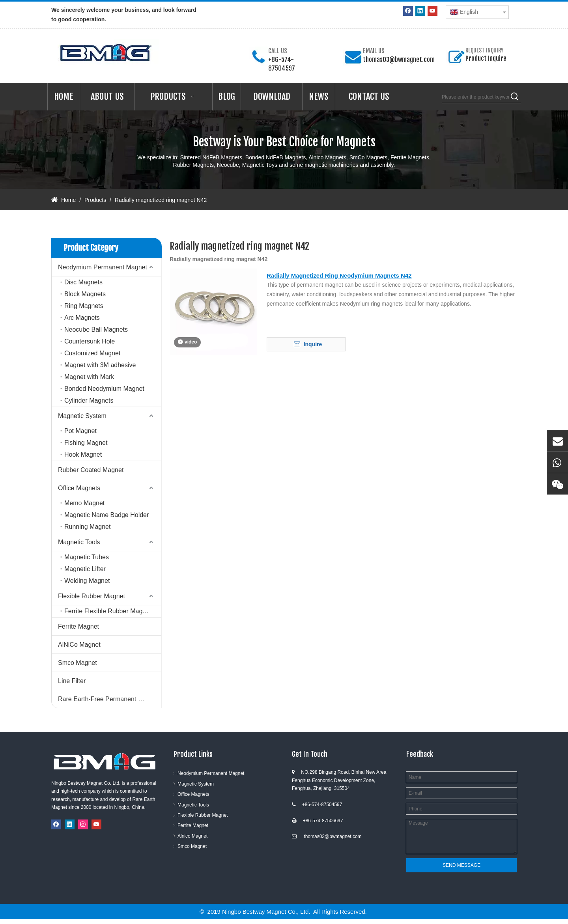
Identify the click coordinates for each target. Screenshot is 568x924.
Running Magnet (87, 527)
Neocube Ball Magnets (96, 329)
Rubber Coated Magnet (91, 470)
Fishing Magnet (86, 443)
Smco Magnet (78, 663)
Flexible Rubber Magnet (92, 596)
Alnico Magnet (192, 836)
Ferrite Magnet (78, 626)
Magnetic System (82, 416)
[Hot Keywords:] (515, 97)
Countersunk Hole (90, 341)
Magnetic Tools (79, 542)
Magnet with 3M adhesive (100, 365)
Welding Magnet (87, 581)
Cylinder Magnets (89, 400)
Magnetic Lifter (85, 569)
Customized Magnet (92, 353)
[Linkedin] (420, 11)
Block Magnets (85, 294)
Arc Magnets (82, 318)
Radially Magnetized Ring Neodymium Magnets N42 (339, 275)
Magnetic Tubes (87, 557)
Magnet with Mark (89, 377)
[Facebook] (408, 11)
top (551, 890)
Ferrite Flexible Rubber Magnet (108, 611)
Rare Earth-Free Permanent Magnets (110, 699)
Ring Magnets (84, 306)
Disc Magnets (83, 282)
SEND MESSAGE (461, 865)
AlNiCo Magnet (79, 645)
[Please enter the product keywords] (475, 97)
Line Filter (72, 681)
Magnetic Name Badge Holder (106, 515)
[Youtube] (433, 11)
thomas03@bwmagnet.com (399, 60)
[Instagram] (83, 824)
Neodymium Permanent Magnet (103, 267)
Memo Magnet (84, 503)
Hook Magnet (83, 455)
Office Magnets (79, 488)
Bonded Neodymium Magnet (104, 389)
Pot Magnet (80, 431)
